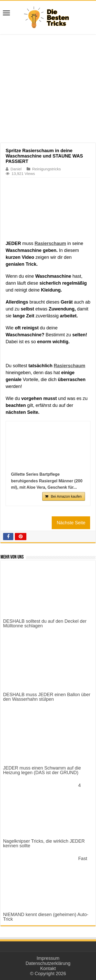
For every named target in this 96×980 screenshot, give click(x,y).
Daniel (16, 169)
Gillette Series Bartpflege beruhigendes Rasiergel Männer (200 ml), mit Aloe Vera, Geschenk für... (47, 481)
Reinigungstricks (47, 169)
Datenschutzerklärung (48, 963)
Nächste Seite (71, 523)
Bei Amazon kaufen (66, 496)
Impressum (48, 958)
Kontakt (48, 968)
